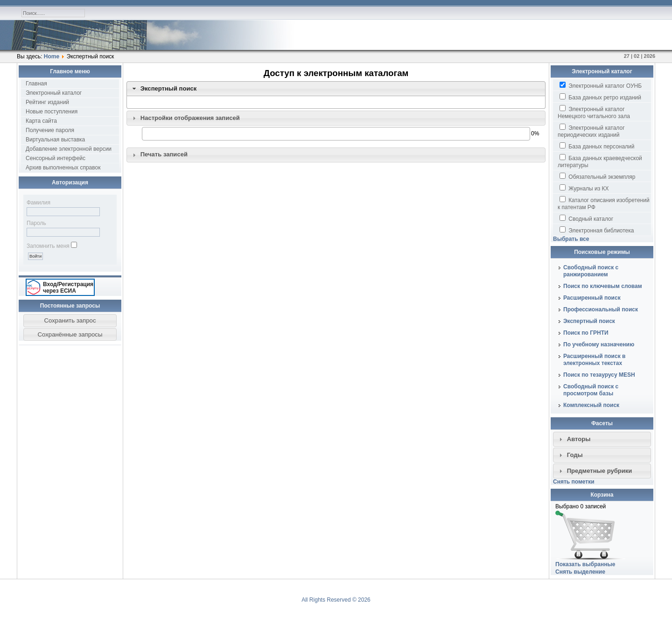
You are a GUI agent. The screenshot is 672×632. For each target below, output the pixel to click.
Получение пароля (50, 130)
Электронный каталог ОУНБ (601, 85)
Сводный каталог (586, 218)
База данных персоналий (597, 146)
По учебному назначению (599, 344)
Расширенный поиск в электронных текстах (594, 360)
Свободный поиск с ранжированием (591, 271)
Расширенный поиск (592, 298)
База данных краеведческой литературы (600, 161)
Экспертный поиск (169, 88)
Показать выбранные (585, 564)
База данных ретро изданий (600, 97)
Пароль (36, 223)
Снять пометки (574, 482)
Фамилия (38, 203)
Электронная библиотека (597, 230)
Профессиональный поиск (601, 309)
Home (52, 56)
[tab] (336, 89)
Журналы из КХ (584, 188)
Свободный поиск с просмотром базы (591, 390)
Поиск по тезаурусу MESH (599, 375)
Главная (36, 84)
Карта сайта (41, 121)
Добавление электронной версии (69, 149)
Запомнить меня (48, 246)
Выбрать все (571, 239)
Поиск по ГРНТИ (586, 333)
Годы (575, 455)
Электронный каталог (54, 93)
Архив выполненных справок (63, 168)
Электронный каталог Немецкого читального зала (594, 112)
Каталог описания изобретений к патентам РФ (604, 203)
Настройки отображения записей (190, 118)
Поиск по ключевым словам (603, 286)
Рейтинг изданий (47, 102)
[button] (70, 321)
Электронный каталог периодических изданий (591, 131)
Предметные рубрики (600, 471)
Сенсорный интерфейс (56, 158)
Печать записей (164, 154)
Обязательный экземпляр (597, 176)
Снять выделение (580, 572)
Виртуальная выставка (55, 140)
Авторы (579, 439)
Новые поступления (52, 112)
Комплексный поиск (591, 405)
